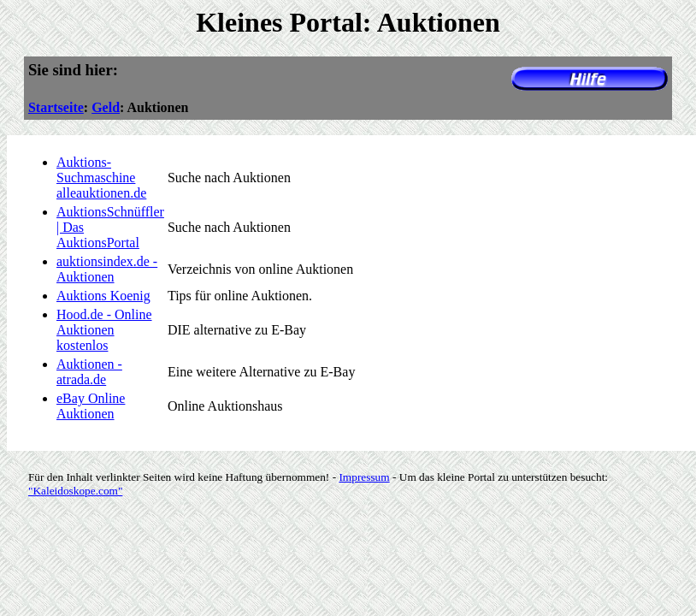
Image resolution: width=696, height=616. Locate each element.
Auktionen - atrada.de (89, 372)
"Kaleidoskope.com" (75, 491)
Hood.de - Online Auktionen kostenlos (104, 330)
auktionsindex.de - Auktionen (107, 269)
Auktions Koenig (103, 296)
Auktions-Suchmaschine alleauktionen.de (101, 178)
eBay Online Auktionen (91, 406)
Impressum (364, 477)
